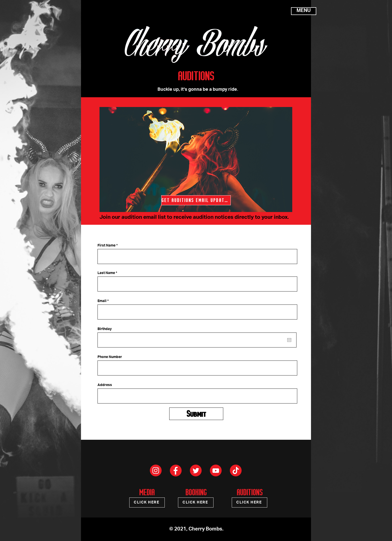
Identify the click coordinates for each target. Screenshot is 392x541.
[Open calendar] (289, 340)
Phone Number (110, 357)
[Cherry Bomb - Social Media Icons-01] (176, 470)
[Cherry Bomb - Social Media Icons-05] (216, 470)
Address (105, 385)
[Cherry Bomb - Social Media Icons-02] (156, 470)
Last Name (106, 273)
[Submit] (196, 414)
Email (102, 301)
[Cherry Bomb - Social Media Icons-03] (196, 470)
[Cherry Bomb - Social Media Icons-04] (236, 470)
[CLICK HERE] (147, 502)
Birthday (105, 329)
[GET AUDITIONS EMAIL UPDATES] (196, 200)
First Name (106, 246)
